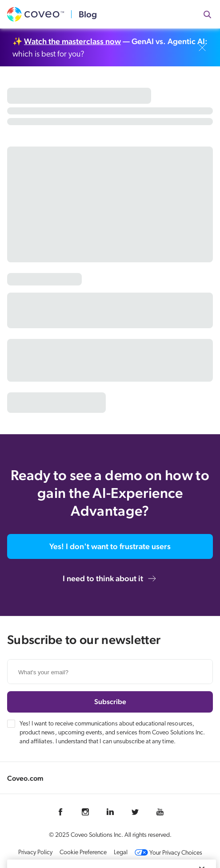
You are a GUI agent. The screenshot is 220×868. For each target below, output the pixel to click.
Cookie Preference (83, 853)
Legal (121, 853)
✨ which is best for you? (110, 48)
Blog (88, 14)
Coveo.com (25, 778)
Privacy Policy (35, 853)
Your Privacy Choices (168, 853)
